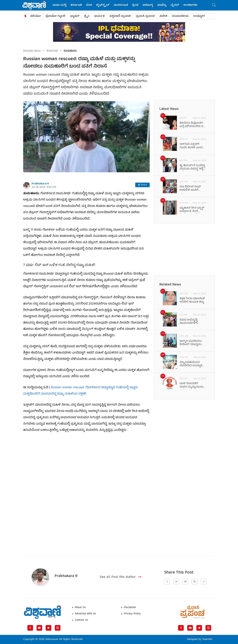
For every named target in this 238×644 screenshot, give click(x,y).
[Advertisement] (86, 522)
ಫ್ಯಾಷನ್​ (75, 16)
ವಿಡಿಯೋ (35, 16)
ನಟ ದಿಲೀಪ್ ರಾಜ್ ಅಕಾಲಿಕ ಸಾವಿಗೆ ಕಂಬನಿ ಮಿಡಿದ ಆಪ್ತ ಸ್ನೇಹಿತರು (191, 189)
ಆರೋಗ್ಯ (148, 5)
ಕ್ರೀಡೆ (135, 5)
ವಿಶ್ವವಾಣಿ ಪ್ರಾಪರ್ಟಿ (120, 16)
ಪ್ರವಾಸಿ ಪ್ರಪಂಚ (145, 16)
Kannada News (32, 51)
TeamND (207, 639)
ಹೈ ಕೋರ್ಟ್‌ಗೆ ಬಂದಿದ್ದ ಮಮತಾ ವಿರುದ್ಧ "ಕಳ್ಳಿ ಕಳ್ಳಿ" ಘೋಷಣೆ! (192, 167)
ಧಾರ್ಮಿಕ (99, 16)
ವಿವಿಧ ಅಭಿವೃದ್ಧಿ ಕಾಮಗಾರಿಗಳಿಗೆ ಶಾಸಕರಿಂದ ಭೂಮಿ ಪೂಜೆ (191, 322)
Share (142, 185)
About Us (80, 608)
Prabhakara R (40, 184)
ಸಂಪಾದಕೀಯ (180, 16)
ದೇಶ (89, 5)
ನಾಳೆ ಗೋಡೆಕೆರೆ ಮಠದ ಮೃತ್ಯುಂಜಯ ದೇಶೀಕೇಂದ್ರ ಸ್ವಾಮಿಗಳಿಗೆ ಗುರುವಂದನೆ (191, 385)
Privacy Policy (132, 614)
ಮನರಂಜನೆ (121, 5)
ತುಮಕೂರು (70, 51)
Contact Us (81, 620)
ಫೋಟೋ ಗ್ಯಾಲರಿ (55, 16)
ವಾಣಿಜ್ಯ (162, 5)
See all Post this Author (121, 577)
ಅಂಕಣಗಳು (190, 5)
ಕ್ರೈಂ (87, 16)
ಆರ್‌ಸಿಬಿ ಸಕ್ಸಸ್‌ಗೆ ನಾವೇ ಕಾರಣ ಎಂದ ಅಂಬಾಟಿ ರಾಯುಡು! (191, 146)
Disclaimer (130, 608)
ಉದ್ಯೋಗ (199, 16)
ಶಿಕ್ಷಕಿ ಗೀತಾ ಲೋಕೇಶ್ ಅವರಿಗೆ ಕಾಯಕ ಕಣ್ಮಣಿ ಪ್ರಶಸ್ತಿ (193, 301)
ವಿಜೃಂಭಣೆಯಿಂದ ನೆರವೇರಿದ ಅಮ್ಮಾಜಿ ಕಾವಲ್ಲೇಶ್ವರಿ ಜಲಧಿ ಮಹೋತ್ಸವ (191, 364)
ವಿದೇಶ (163, 16)
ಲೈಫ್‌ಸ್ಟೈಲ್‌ (103, 5)
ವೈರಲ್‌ (175, 5)
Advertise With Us (85, 614)
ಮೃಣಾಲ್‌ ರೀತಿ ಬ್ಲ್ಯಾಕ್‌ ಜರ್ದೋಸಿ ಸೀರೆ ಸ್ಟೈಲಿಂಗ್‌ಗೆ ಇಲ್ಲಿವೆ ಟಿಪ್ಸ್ (193, 210)
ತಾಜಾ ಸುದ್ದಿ (59, 5)
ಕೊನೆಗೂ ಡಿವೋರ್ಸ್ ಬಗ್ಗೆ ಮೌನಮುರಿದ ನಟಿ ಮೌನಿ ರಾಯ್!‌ (193, 125)
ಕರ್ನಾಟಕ (76, 5)
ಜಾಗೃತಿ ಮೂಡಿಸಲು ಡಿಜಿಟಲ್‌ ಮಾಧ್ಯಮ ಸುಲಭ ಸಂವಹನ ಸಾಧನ (191, 343)
